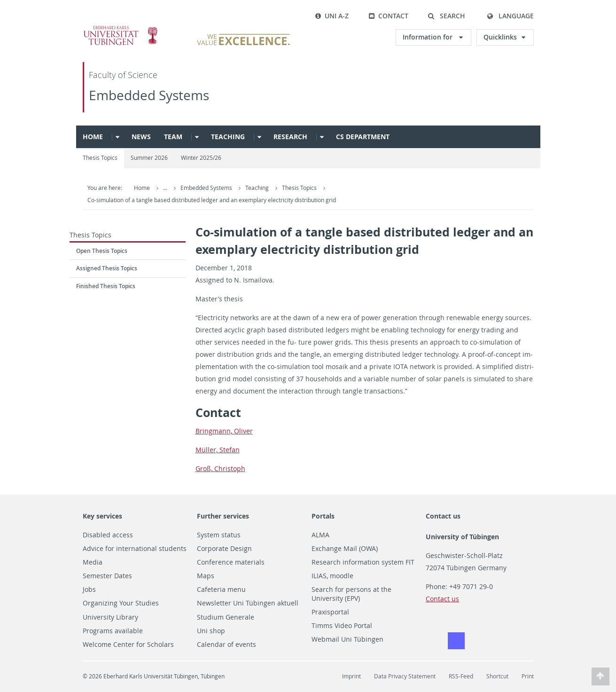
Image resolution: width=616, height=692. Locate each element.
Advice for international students (135, 549)
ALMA (320, 535)
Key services (102, 516)
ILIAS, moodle (332, 576)
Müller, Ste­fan (218, 450)
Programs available (113, 631)
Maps (206, 576)
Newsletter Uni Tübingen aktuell (248, 603)
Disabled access (108, 535)
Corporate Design (224, 549)
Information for (429, 37)
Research (290, 137)
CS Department (363, 137)
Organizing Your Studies (121, 603)
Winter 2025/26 (201, 158)
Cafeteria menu (221, 590)
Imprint (351, 676)
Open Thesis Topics (102, 251)
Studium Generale (226, 617)
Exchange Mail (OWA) (345, 549)
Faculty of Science (123, 75)
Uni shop (211, 631)
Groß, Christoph (220, 468)
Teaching (228, 137)
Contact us (443, 516)
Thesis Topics (100, 158)
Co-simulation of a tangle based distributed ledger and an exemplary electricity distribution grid (212, 200)
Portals (323, 516)
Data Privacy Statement (405, 676)
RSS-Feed (461, 676)
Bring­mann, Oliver (224, 431)
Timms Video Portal (342, 626)
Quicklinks (500, 37)
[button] (447, 16)
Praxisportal (330, 612)
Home (93, 137)
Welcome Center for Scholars (128, 645)
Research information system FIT (363, 562)
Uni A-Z (332, 16)
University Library (110, 617)
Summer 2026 (149, 158)
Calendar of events (226, 645)
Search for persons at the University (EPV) (351, 594)
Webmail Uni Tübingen (347, 639)
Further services (223, 516)
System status (219, 535)
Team (173, 137)
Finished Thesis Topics (106, 286)
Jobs (89, 590)
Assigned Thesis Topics (107, 268)
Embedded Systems (149, 95)
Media (93, 562)
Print (528, 676)
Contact (388, 16)
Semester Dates (107, 576)
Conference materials (231, 562)
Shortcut (497, 676)
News (141, 137)
